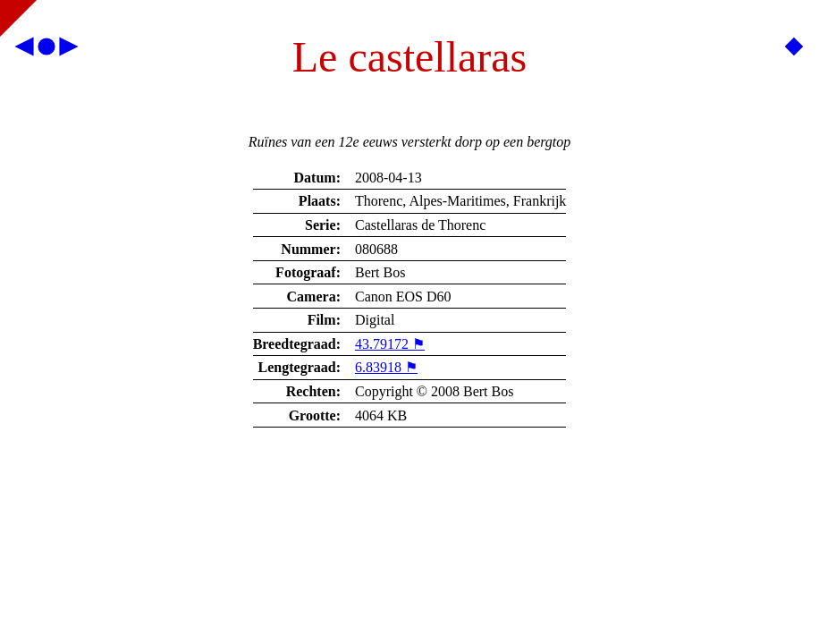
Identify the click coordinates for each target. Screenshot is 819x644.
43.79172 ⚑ (390, 344)
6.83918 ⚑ (386, 367)
